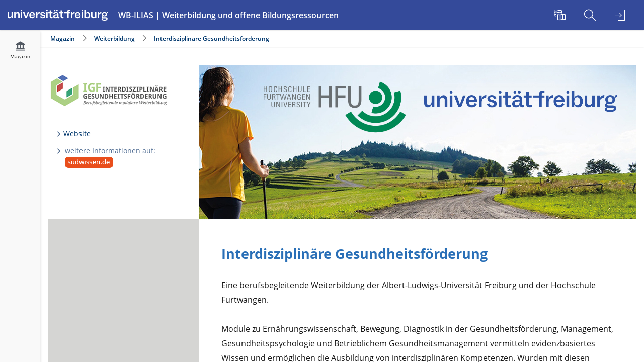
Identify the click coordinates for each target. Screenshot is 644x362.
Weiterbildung (114, 38)
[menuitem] (561, 15)
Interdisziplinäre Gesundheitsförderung (212, 38)
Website (77, 133)
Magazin (63, 38)
